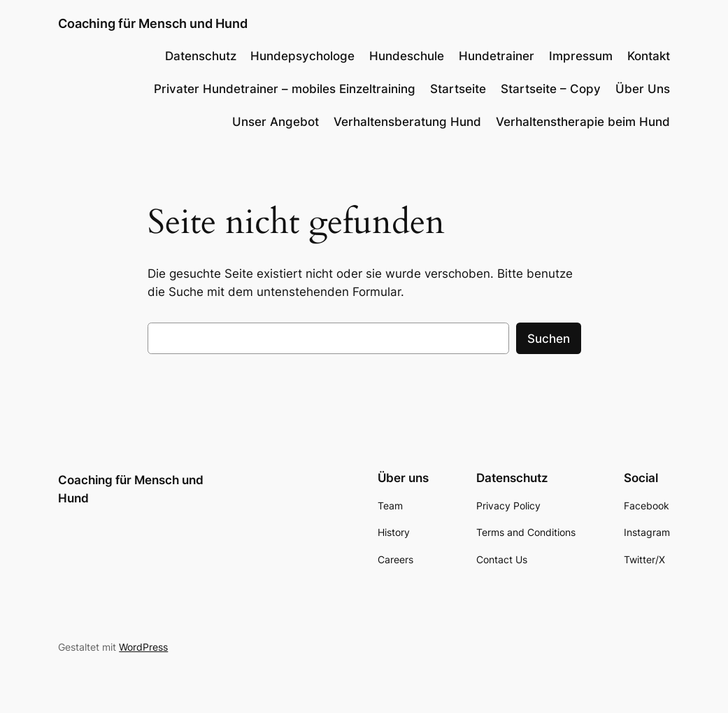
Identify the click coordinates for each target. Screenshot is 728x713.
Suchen (549, 339)
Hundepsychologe (302, 56)
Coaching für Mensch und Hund (153, 23)
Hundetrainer (497, 56)
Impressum (581, 56)
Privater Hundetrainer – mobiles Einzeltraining (285, 89)
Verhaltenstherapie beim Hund (583, 122)
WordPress (143, 647)
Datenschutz (201, 56)
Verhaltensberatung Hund (407, 122)
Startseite (458, 89)
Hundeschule (407, 56)
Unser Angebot (276, 122)
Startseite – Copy (551, 89)
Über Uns (643, 89)
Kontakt (649, 56)
